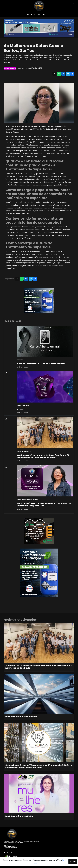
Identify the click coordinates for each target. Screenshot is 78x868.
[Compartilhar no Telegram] (68, 74)
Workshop (26, 451)
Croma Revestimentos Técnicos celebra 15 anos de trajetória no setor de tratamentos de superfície (39, 766)
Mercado (20, 360)
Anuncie (6, 845)
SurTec (40, 150)
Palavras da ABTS (28, 499)
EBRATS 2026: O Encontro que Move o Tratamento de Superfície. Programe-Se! (44, 505)
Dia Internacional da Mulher (20, 816)
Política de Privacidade (10, 848)
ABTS (31, 451)
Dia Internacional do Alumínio (21, 717)
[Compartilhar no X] (54, 74)
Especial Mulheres (10, 68)
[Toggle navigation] (74, 4)
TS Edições (26, 405)
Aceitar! (73, 861)
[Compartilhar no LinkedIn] (63, 74)
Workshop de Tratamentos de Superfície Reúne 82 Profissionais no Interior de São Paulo (43, 456)
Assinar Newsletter (9, 846)
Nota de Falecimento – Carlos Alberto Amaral (41, 364)
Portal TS (39, 68)
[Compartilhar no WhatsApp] (59, 74)
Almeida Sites (19, 842)
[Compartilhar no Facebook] (72, 74)
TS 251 (19, 405)
